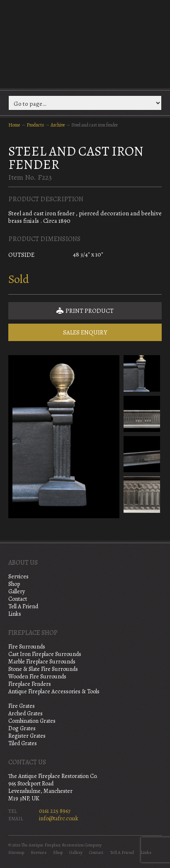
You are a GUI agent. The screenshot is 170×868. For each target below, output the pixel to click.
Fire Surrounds (27, 647)
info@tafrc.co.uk (59, 818)
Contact (18, 599)
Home (14, 125)
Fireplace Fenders (30, 684)
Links (15, 614)
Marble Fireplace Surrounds (42, 662)
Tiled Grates (23, 743)
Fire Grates (22, 706)
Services (18, 577)
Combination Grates (32, 721)
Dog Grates (22, 728)
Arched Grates (25, 713)
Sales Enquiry (85, 332)
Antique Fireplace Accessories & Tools (54, 691)
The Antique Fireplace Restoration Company (85, 43)
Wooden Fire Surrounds (37, 677)
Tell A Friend (23, 606)
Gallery (17, 591)
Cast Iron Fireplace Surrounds (45, 654)
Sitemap (16, 852)
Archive (58, 125)
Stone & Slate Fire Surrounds (43, 669)
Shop (14, 584)
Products (35, 125)
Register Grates (27, 736)
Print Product (85, 311)
